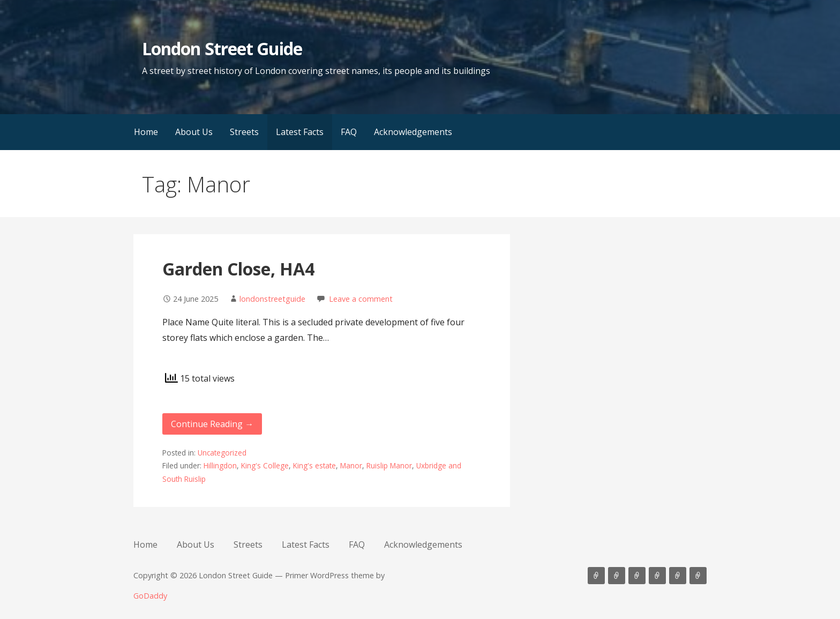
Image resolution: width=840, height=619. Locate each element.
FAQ (349, 132)
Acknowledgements (413, 132)
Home (146, 132)
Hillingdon (220, 465)
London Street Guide (222, 49)
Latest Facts (300, 132)
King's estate (314, 465)
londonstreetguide (272, 299)
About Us (194, 132)
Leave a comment (361, 299)
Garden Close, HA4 (238, 269)
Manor (351, 465)
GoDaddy (150, 596)
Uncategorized (222, 453)
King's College (265, 465)
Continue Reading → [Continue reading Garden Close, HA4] (212, 424)
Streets (244, 132)
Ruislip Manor (389, 465)
